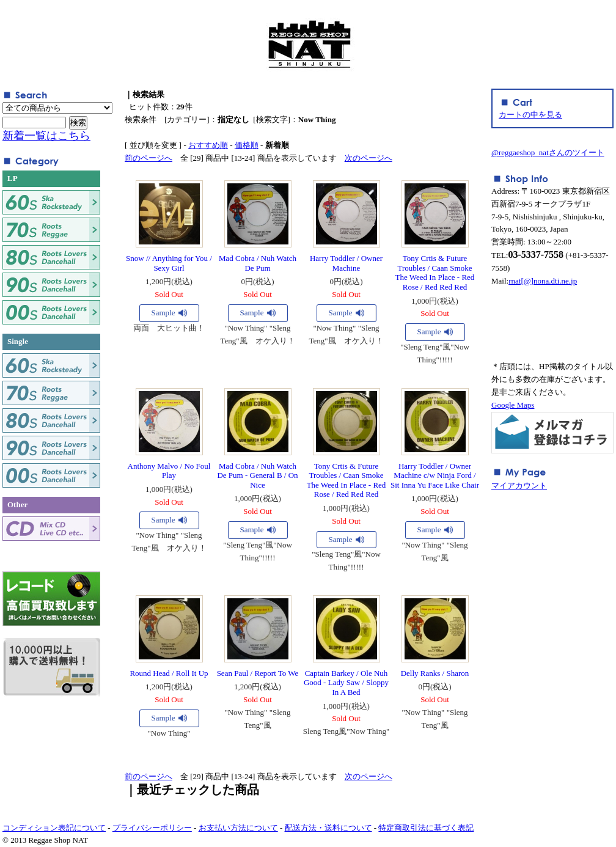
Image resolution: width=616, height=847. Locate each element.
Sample (163, 313)
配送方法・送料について (328, 828)
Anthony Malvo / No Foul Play (169, 471)
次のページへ (369, 158)
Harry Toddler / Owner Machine (346, 263)
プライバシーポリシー (152, 828)
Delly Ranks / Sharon (435, 673)
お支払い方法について (238, 828)
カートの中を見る (530, 115)
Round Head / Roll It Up (169, 673)
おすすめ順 (208, 145)
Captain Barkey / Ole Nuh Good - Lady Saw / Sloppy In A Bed (346, 683)
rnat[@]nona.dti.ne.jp (543, 281)
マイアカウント (519, 486)
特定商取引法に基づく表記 (426, 828)
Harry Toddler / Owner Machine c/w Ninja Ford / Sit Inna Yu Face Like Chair (435, 475)
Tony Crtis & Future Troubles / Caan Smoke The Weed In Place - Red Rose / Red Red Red (435, 273)
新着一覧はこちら (46, 136)
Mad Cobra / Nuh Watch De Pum (258, 263)
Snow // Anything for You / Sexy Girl (169, 263)
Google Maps (513, 405)
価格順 (247, 145)
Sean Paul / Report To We (258, 673)
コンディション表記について (54, 828)
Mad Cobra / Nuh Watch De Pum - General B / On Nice (257, 475)
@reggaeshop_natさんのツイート (548, 152)
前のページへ (148, 158)
